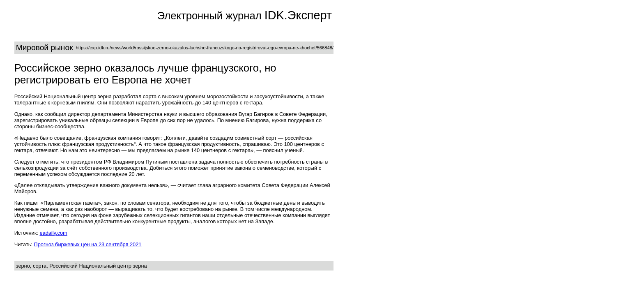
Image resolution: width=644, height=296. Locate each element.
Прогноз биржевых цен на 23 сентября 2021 (88, 244)
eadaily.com (53, 233)
